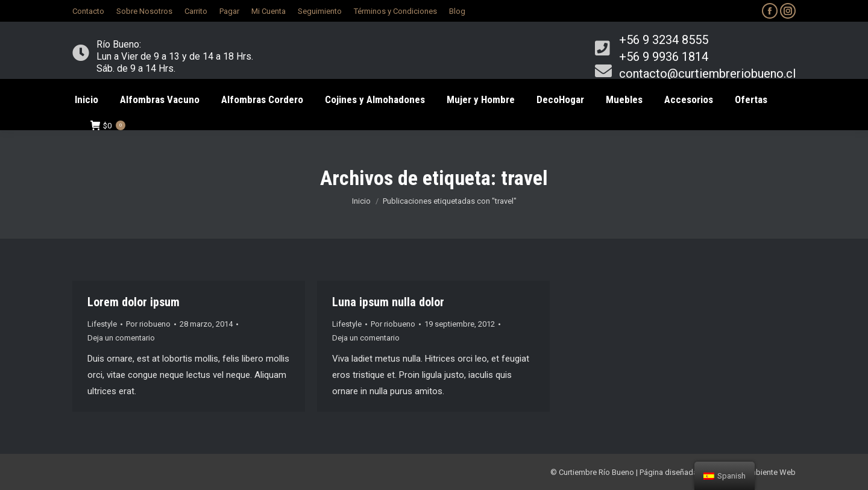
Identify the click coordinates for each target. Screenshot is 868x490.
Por (148, 324)
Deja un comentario (121, 338)
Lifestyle (102, 324)
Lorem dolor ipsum (134, 302)
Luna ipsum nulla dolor (388, 302)
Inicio (361, 201)
